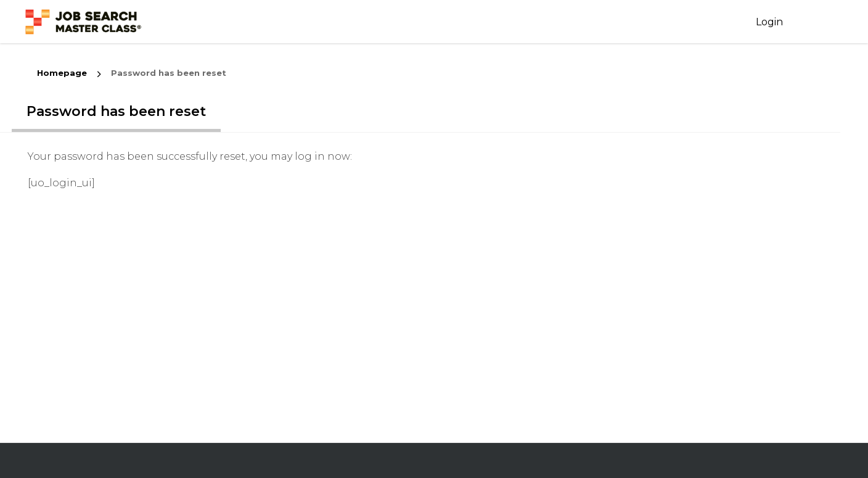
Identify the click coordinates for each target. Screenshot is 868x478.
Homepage (62, 73)
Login (769, 22)
